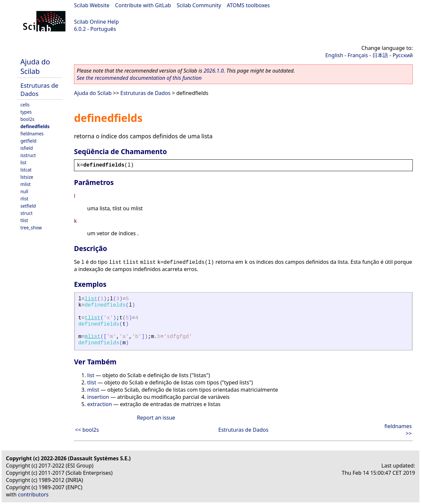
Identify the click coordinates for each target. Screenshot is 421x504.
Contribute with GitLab (143, 5)
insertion (98, 397)
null (24, 191)
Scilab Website (92, 5)
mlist (25, 184)
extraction (99, 404)
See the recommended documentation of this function (139, 78)
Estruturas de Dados (145, 93)
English (334, 55)
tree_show (31, 228)
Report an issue (156, 418)
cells (25, 105)
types (26, 112)
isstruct (28, 155)
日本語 (380, 55)
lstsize (27, 177)
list (23, 162)
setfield (28, 206)
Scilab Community (199, 5)
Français (358, 55)
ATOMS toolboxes (248, 5)
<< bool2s (87, 430)
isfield (27, 148)
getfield (28, 141)
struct (26, 213)
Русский (403, 55)
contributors (33, 494)
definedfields (35, 126)
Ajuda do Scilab (35, 66)
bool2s (27, 119)
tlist (24, 220)
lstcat (26, 170)
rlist (24, 199)
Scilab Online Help (96, 22)
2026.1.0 (214, 71)
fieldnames (32, 134)
